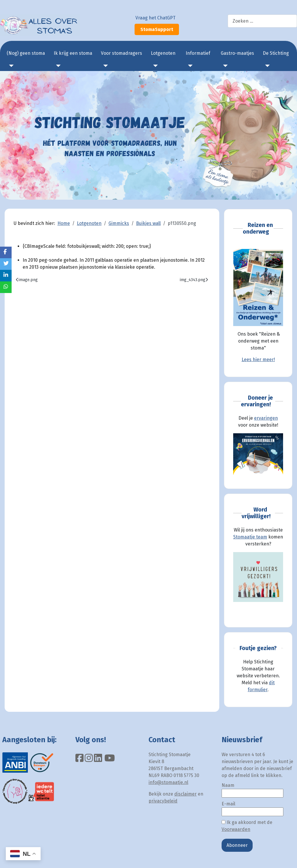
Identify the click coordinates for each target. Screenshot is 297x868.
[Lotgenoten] (154, 66)
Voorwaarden (236, 829)
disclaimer (185, 794)
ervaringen (266, 418)
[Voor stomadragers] (104, 66)
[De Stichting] (266, 66)
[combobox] (262, 21)
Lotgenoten (163, 53)
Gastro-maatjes (237, 53)
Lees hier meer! (258, 360)
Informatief (198, 53)
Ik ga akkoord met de (247, 826)
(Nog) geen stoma (26, 53)
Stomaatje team (250, 537)
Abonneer (237, 845)
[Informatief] (189, 66)
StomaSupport (157, 29)
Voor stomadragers (122, 53)
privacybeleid (163, 801)
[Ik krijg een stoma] (57, 66)
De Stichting (276, 53)
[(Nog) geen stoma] (10, 66)
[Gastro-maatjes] (224, 66)
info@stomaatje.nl (168, 782)
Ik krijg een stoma (73, 53)
